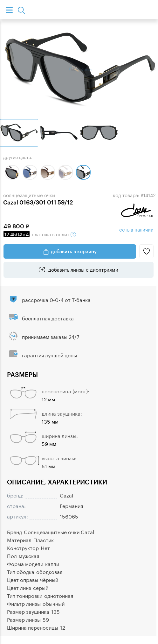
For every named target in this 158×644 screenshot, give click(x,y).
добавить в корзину (74, 251)
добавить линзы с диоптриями (83, 269)
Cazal (66, 495)
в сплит (40, 234)
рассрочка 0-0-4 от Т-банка (56, 299)
